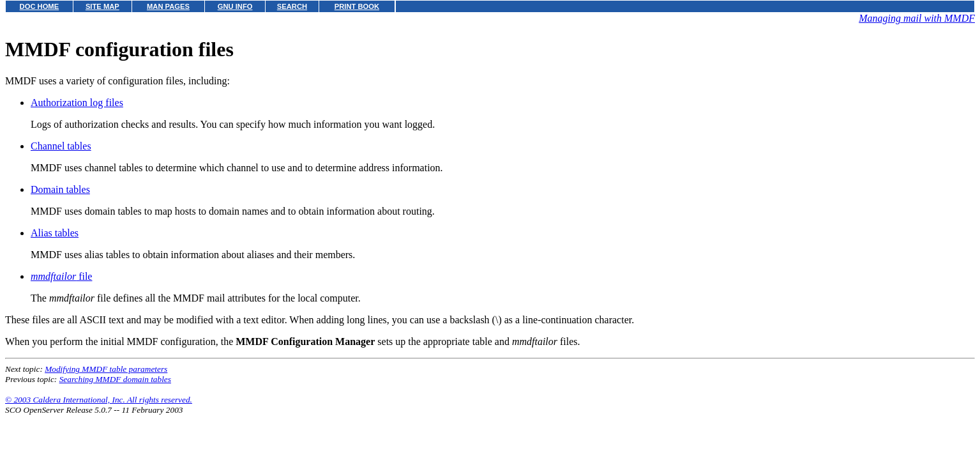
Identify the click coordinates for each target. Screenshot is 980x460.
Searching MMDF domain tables (115, 379)
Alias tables (55, 233)
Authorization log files (77, 103)
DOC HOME (40, 6)
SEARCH (292, 6)
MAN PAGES (168, 6)
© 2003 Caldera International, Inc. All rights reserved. (99, 400)
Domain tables (60, 189)
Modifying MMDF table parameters (106, 369)
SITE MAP (102, 6)
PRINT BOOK (357, 6)
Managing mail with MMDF (917, 18)
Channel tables (61, 146)
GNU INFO (235, 6)
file (61, 276)
